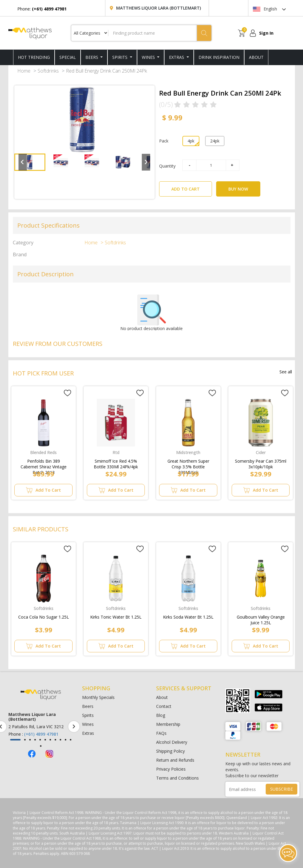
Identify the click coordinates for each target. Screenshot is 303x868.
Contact (164, 706)
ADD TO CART (192, 187)
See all (286, 372)
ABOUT (256, 57)
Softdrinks (48, 71)
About (162, 697)
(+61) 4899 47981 (41, 734)
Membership (168, 724)
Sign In (266, 33)
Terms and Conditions (177, 778)
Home (24, 71)
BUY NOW (238, 189)
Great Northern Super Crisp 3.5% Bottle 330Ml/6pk (188, 463)
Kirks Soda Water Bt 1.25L (188, 617)
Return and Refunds (175, 760)
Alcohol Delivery (172, 742)
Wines (149, 57)
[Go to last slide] (23, 162)
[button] (30, 162)
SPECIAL (68, 57)
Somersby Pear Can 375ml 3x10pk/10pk (261, 463)
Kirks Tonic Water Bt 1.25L (116, 617)
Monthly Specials (98, 697)
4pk (191, 141)
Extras (177, 57)
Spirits (120, 57)
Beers (92, 57)
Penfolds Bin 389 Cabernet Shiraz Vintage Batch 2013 (44, 463)
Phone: (42, 9)
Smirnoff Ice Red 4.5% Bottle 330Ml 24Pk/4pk (116, 463)
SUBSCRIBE (282, 789)
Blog (161, 715)
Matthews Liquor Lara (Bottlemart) (159, 8)
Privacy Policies (171, 769)
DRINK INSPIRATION (219, 57)
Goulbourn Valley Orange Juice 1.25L (261, 619)
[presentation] (74, 727)
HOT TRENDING (34, 57)
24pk (215, 141)
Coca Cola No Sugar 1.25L (44, 617)
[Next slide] (146, 162)
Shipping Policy (170, 751)
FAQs (161, 733)
